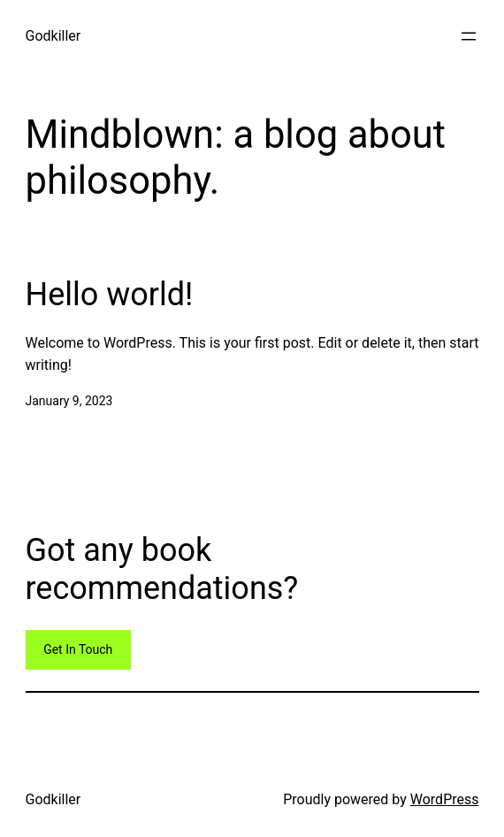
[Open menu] (469, 36)
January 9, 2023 (69, 401)
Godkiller (53, 36)
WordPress (445, 799)
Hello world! (110, 295)
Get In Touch (78, 649)
